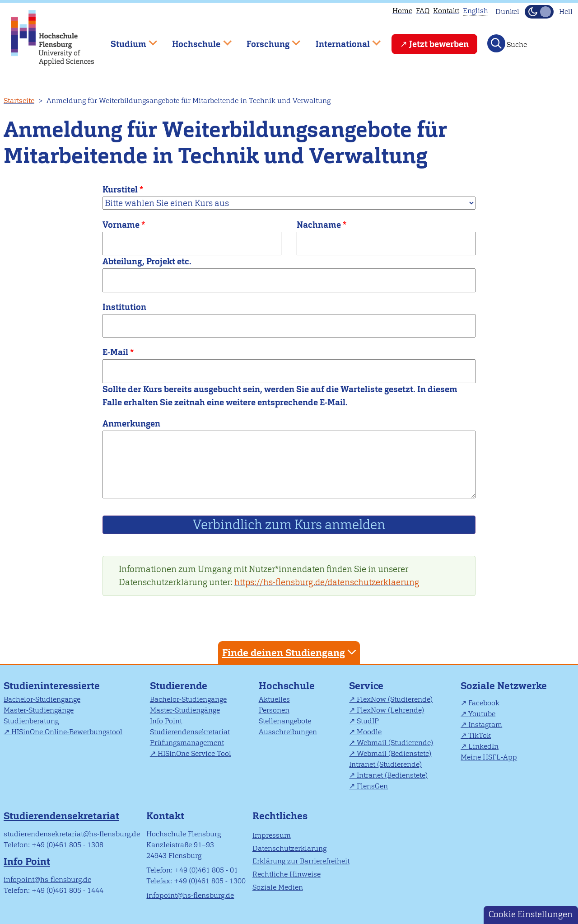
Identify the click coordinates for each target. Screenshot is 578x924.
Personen (274, 710)
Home (402, 11)
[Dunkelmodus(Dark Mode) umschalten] (539, 12)
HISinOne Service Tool (194, 753)
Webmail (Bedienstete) (394, 753)
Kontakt (446, 11)
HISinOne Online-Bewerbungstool (67, 732)
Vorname (121, 225)
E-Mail (115, 352)
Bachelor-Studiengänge (42, 699)
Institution (124, 307)
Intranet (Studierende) (385, 764)
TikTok (480, 735)
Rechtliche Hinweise (287, 874)
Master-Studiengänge (39, 710)
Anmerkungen (131, 424)
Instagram (485, 725)
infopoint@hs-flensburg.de (47, 879)
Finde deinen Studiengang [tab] (290, 652)
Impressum (272, 835)
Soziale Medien (278, 887)
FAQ (423, 11)
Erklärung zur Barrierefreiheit (301, 861)
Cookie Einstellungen (531, 914)
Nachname (319, 225)
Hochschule (287, 686)
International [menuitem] (342, 40)
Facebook (484, 703)
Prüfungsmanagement (187, 743)
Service (366, 686)
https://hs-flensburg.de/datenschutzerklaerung (327, 582)
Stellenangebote (285, 721)
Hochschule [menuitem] (196, 40)
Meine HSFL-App (489, 757)
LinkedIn (483, 746)
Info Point (166, 721)
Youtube (482, 714)
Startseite (19, 101)
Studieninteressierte (52, 686)
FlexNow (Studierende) (395, 699)
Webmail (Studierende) (395, 743)
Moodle (369, 732)
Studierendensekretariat (190, 732)
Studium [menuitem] (127, 40)
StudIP (368, 721)
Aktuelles (274, 699)
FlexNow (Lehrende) (390, 710)
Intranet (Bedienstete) (392, 775)
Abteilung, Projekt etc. (147, 261)
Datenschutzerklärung (289, 848)
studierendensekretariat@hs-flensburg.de (72, 834)
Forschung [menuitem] (267, 40)
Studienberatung (31, 721)
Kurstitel (120, 190)
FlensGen (372, 786)
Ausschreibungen (288, 732)
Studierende (179, 686)
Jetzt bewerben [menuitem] (439, 44)
